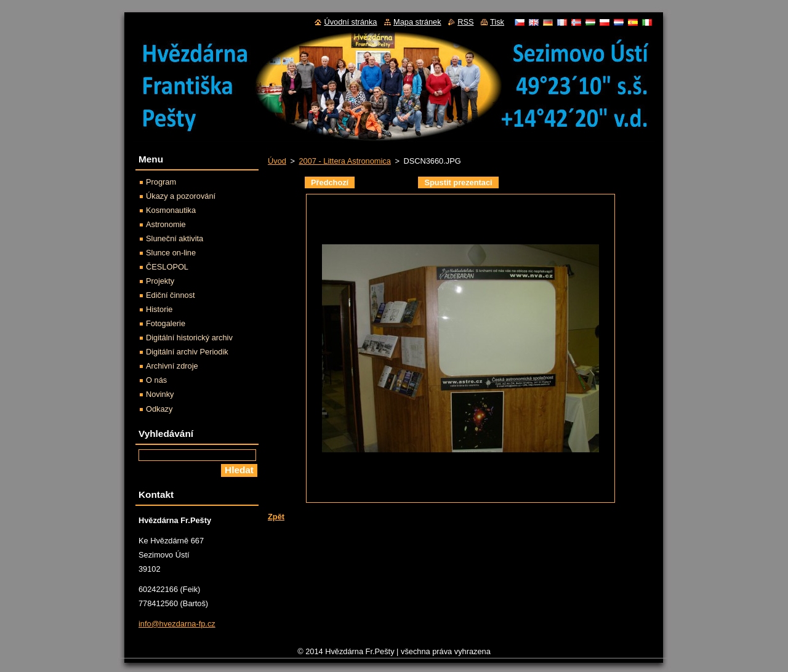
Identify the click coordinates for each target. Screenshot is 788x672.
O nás (156, 380)
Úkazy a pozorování (181, 196)
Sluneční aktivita (175, 238)
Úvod (277, 161)
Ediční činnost (171, 295)
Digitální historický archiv (189, 338)
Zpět (276, 517)
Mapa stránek (417, 22)
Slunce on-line (171, 253)
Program (161, 182)
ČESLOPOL (167, 267)
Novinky (160, 394)
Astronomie (166, 224)
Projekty (160, 281)
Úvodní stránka (350, 22)
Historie (159, 309)
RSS (465, 22)
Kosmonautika (171, 210)
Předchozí (330, 182)
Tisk (497, 22)
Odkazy (159, 409)
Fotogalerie (166, 323)
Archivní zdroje (172, 366)
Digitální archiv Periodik (187, 352)
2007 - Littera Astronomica (344, 161)
